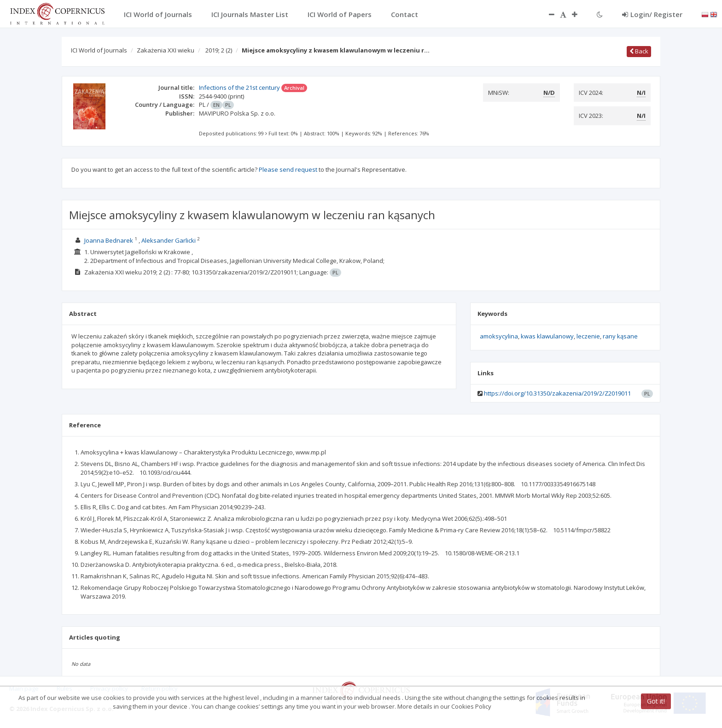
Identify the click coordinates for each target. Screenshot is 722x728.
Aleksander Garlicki (169, 240)
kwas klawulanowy (547, 336)
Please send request (288, 169)
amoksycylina (499, 336)
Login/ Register (652, 14)
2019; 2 (219, 50)
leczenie (588, 336)
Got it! (656, 701)
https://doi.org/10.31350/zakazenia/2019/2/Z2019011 (557, 393)
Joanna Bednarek (109, 240)
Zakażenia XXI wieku (166, 50)
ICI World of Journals (99, 50)
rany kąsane (620, 336)
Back (639, 51)
